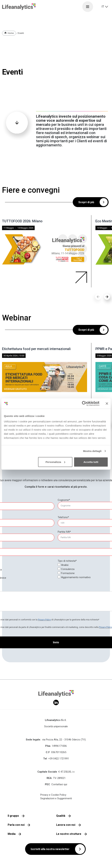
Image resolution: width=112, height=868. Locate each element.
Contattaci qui (59, 784)
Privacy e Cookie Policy (53, 795)
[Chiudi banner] (107, 404)
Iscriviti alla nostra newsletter (50, 849)
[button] (107, 297)
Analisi (65, 565)
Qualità (61, 816)
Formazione (68, 573)
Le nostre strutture (69, 834)
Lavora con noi (66, 825)
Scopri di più (86, 202)
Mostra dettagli (92, 451)
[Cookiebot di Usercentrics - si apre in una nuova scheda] (84, 404)
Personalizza (55, 462)
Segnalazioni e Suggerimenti (56, 798)
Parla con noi (16, 825)
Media (12, 834)
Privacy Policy (44, 620)
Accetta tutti (91, 462)
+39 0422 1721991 (59, 759)
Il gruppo (13, 816)
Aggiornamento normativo (76, 577)
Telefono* (63, 517)
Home (11, 33)
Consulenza (68, 569)
